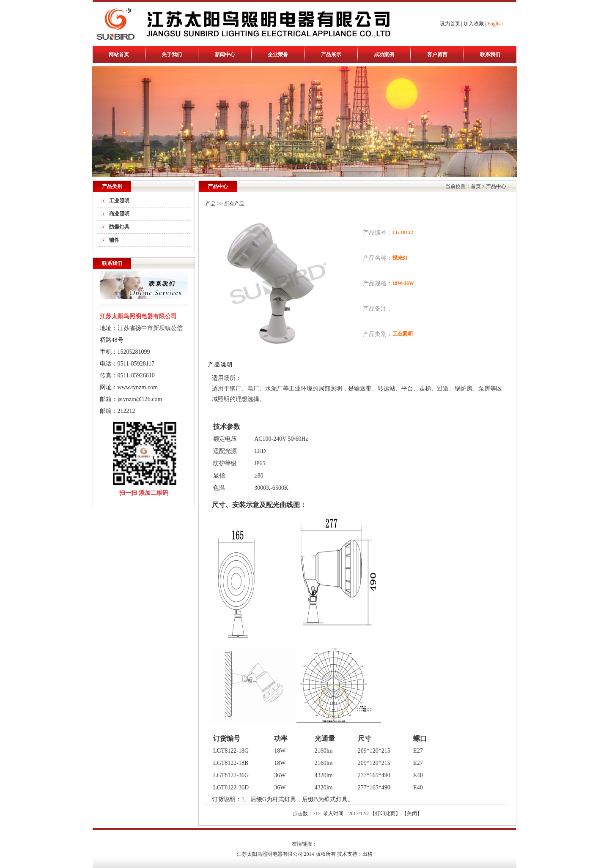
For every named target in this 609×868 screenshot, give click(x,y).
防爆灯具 (119, 227)
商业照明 (119, 214)
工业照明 (119, 201)
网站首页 (119, 55)
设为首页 (450, 24)
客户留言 (437, 55)
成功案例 (384, 55)
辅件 (114, 240)
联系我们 (490, 55)
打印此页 (385, 813)
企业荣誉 (278, 55)
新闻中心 (225, 55)
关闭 (412, 813)
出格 (368, 854)
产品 (211, 204)
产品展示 (331, 55)
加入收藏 (474, 24)
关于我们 (172, 55)
